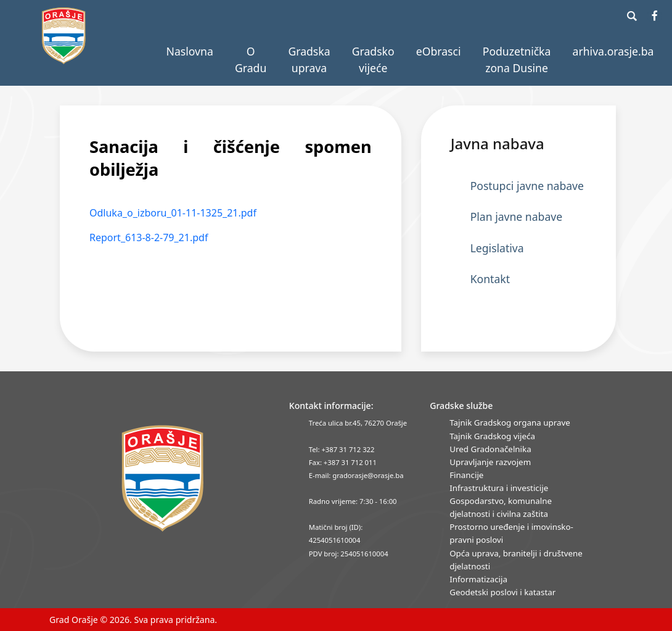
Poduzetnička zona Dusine (517, 59)
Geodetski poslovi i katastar (502, 592)
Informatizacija (478, 579)
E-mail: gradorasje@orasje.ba (356, 475)
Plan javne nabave (517, 217)
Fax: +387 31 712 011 (343, 462)
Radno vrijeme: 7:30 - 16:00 (353, 501)
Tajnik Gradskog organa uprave (510, 423)
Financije (466, 475)
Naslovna (190, 51)
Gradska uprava (309, 59)
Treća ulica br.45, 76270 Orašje (358, 423)
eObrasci (439, 51)
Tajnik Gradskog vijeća (492, 436)
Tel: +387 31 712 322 (342, 449)
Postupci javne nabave (527, 186)
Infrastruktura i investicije (499, 488)
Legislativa (497, 248)
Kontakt (490, 279)
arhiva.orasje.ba (613, 51)
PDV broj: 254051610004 (349, 554)
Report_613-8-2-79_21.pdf (149, 237)
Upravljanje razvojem (490, 462)
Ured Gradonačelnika (490, 449)
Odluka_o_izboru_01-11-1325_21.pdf (173, 213)
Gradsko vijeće (373, 59)
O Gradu (251, 59)
